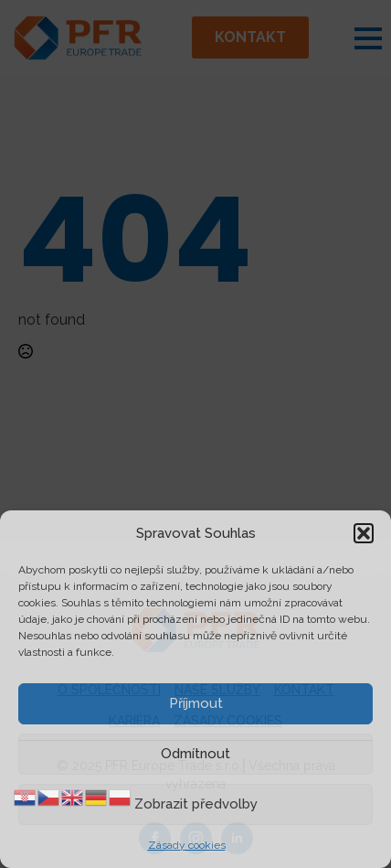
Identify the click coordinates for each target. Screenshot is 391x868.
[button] (364, 533)
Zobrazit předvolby (196, 804)
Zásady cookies (187, 845)
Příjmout (196, 703)
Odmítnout (195, 754)
